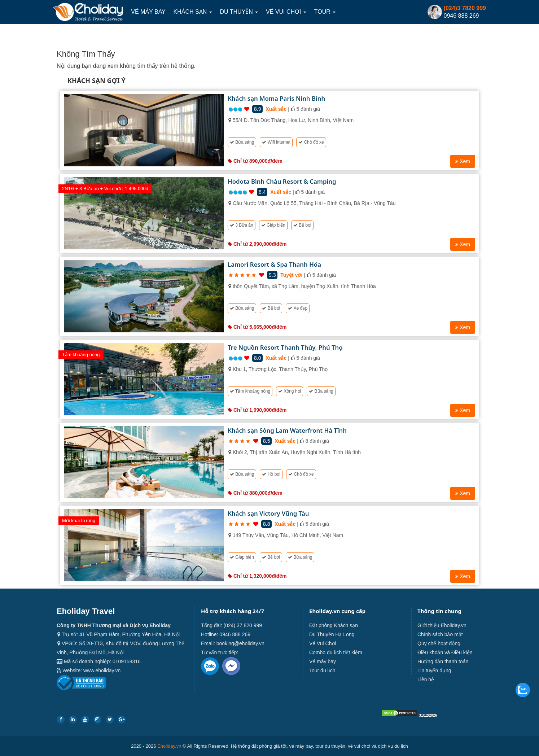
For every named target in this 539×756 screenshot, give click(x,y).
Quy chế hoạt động (439, 643)
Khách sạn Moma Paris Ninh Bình (276, 98)
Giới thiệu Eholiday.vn (442, 625)
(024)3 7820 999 (465, 8)
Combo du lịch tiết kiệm (336, 652)
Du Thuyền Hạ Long (332, 634)
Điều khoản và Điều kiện (445, 652)
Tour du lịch (322, 670)
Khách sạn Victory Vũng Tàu (268, 513)
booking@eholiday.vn (240, 643)
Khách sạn (193, 12)
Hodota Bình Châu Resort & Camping (282, 181)
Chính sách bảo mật (440, 634)
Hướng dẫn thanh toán (443, 661)
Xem (463, 161)
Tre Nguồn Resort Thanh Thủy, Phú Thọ (285, 347)
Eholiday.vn (169, 746)
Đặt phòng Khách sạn (334, 625)
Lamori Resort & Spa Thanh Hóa (274, 264)
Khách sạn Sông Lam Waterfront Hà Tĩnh (287, 430)
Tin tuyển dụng (434, 670)
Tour (325, 12)
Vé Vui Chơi (286, 12)
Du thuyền (239, 12)
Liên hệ (426, 679)
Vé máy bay (148, 12)
